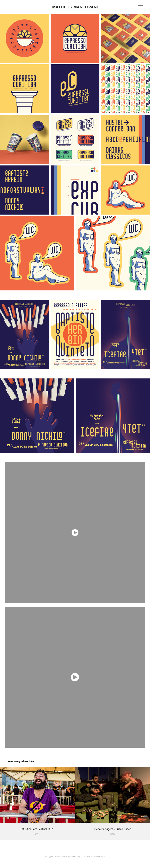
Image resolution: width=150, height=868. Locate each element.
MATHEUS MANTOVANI (75, 7)
